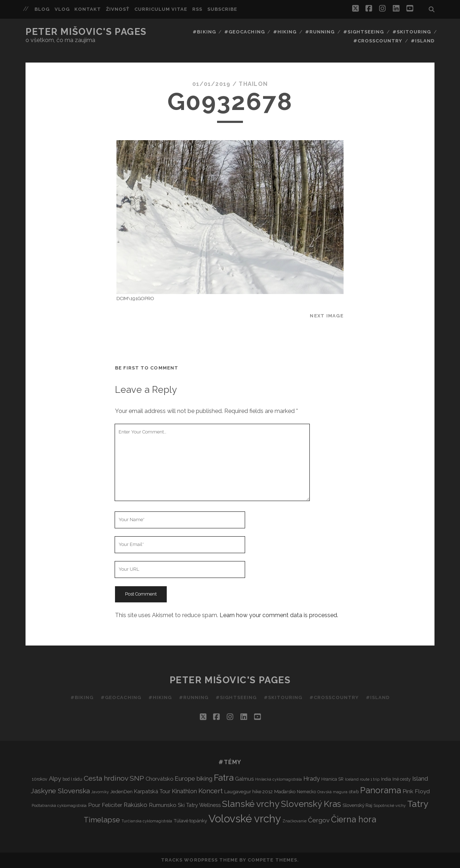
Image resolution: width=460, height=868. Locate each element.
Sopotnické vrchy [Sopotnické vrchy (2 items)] (390, 805)
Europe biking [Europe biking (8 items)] (194, 779)
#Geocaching (244, 32)
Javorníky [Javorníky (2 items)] (100, 792)
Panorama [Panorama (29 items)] (381, 790)
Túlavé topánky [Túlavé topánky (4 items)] (190, 821)
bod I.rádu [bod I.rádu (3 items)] (72, 779)
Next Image (327, 316)
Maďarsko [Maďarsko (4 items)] (285, 791)
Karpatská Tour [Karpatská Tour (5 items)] (152, 791)
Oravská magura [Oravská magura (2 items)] (332, 792)
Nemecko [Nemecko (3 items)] (306, 792)
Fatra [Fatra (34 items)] (224, 778)
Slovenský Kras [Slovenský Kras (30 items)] (311, 804)
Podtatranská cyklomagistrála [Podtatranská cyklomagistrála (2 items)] (59, 805)
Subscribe (222, 9)
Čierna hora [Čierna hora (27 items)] (354, 819)
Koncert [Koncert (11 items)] (211, 791)
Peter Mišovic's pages (86, 32)
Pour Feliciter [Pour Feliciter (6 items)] (105, 805)
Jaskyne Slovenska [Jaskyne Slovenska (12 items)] (60, 791)
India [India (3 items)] (386, 779)
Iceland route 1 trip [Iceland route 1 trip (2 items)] (362, 779)
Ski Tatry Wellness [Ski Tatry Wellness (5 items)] (199, 805)
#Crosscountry (378, 41)
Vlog (62, 9)
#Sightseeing (364, 32)
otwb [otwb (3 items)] (354, 792)
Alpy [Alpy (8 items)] (55, 779)
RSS (197, 9)
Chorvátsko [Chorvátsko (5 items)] (159, 779)
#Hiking (285, 32)
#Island (423, 41)
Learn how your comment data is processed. (279, 615)
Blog (42, 9)
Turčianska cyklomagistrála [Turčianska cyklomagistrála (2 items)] (147, 821)
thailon (253, 84)
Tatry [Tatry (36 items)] (418, 804)
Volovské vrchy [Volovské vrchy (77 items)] (245, 819)
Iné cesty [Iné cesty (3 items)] (402, 779)
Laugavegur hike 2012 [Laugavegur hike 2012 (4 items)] (249, 791)
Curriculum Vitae (161, 9)
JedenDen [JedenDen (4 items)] (121, 791)
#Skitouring (412, 32)
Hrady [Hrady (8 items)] (312, 779)
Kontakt (88, 9)
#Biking (204, 32)
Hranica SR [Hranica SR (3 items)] (332, 779)
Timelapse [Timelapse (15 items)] (102, 820)
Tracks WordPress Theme (199, 860)
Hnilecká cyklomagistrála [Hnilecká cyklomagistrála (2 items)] (279, 779)
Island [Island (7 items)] (420, 779)
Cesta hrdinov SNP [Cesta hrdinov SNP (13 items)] (114, 778)
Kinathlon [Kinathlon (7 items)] (184, 791)
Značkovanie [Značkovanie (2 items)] (295, 821)
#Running (320, 32)
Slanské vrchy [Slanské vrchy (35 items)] (251, 804)
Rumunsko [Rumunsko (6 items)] (163, 805)
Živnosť (118, 9)
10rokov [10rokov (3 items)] (40, 779)
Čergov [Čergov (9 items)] (319, 820)
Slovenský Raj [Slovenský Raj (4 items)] (357, 805)
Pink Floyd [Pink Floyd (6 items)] (416, 791)
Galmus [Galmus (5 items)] (244, 779)
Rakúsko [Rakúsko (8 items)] (135, 805)
